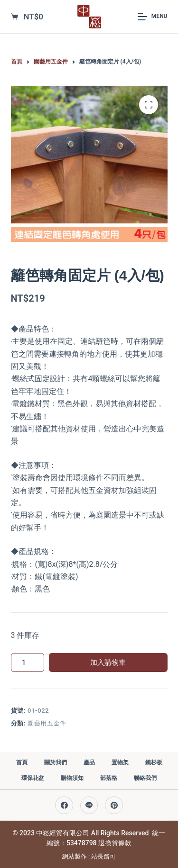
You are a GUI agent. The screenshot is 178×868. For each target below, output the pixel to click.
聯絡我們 (145, 778)
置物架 (120, 762)
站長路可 (103, 856)
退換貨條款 (115, 843)
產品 (89, 762)
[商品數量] (28, 662)
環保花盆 (33, 778)
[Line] (89, 805)
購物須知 (72, 778)
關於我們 (56, 762)
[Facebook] (64, 805)
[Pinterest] (114, 805)
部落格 (109, 778)
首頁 (22, 762)
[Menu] (152, 17)
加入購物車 (108, 662)
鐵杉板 (154, 762)
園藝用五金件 (47, 723)
